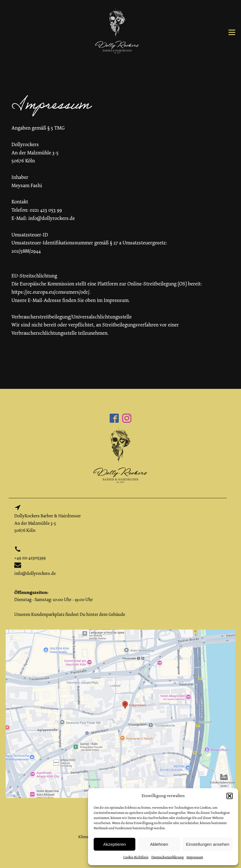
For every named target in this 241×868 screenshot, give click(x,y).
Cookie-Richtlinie (136, 857)
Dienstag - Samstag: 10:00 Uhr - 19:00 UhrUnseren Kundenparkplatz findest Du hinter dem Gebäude (70, 603)
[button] (230, 796)
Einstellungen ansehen (208, 844)
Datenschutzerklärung (167, 857)
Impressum (195, 857)
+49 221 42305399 (30, 558)
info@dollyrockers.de (35, 573)
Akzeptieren (114, 844)
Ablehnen (159, 844)
